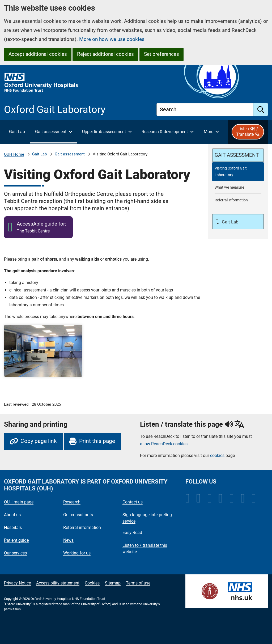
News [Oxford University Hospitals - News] (68, 540)
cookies (217, 456)
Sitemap (113, 583)
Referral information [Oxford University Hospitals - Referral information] (82, 528)
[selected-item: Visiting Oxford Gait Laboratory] (238, 172)
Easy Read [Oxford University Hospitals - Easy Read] (132, 533)
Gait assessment (70, 154)
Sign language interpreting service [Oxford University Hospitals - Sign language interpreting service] (147, 518)
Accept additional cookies (38, 54)
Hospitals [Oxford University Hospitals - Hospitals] (13, 528)
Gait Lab (39, 154)
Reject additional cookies (105, 54)
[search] (261, 109)
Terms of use (138, 583)
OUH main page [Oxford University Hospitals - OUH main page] (19, 502)
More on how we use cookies (112, 39)
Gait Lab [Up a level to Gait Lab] (230, 222)
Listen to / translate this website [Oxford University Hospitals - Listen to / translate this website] (145, 548)
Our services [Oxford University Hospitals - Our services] (15, 553)
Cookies (92, 583)
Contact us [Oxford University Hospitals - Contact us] (133, 502)
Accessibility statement (58, 583)
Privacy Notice (17, 583)
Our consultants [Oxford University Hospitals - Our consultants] (78, 515)
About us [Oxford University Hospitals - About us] (12, 515)
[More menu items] (211, 132)
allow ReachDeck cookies (164, 444)
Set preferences (161, 54)
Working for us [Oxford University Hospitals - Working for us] (77, 553)
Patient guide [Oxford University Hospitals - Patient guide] (16, 540)
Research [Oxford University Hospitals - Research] (72, 502)
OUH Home (14, 154)
